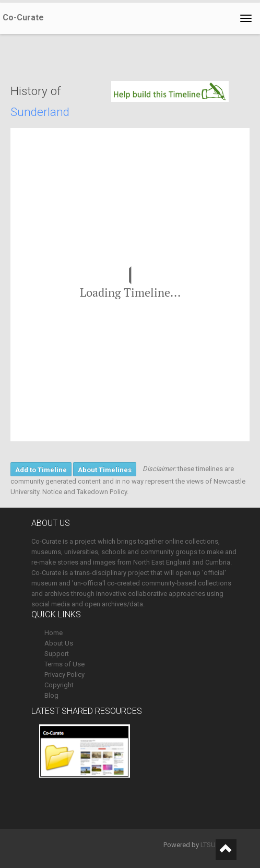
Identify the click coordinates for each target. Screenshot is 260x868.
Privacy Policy (64, 675)
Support (57, 654)
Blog (51, 695)
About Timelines (105, 470)
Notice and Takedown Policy (85, 492)
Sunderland (40, 112)
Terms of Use (64, 664)
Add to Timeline (41, 470)
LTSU (208, 845)
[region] (130, 285)
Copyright (59, 685)
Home (54, 633)
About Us (59, 643)
